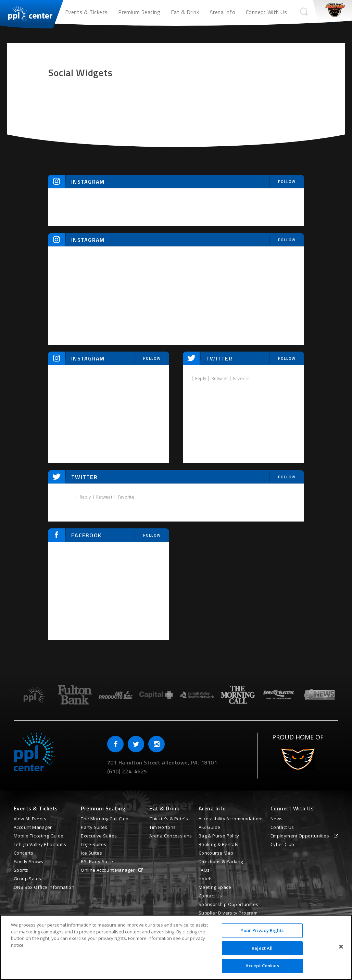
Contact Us (210, 896)
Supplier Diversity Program (228, 913)
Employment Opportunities (300, 836)
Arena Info (223, 12)
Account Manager (33, 827)
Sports (21, 870)
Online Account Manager (108, 870)
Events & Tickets (86, 12)
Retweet (220, 378)
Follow (287, 182)
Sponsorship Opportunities (229, 904)
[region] (176, 947)
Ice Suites (91, 853)
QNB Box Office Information (44, 887)
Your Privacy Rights (262, 930)
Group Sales (27, 879)
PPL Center (27, 12)
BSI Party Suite (97, 861)
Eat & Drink (185, 12)
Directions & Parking (221, 861)
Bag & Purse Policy (219, 836)
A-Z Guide (210, 827)
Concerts (23, 853)
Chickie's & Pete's (169, 819)
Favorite (241, 378)
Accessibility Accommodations (231, 819)
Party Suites (94, 827)
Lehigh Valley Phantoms (40, 844)
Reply (201, 378)
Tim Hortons (162, 827)
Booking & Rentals (219, 844)
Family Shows (29, 861)
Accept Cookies (262, 966)
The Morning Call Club (105, 819)
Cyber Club (282, 844)
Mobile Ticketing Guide (39, 836)
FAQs (204, 870)
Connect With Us (266, 12)
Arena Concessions (171, 836)
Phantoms (335, 10)
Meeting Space (215, 887)
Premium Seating (139, 12)
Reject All (262, 948)
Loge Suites (93, 844)
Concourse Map (216, 853)
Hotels (206, 879)
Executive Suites (99, 836)
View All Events (30, 819)
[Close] (341, 947)
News (277, 819)
